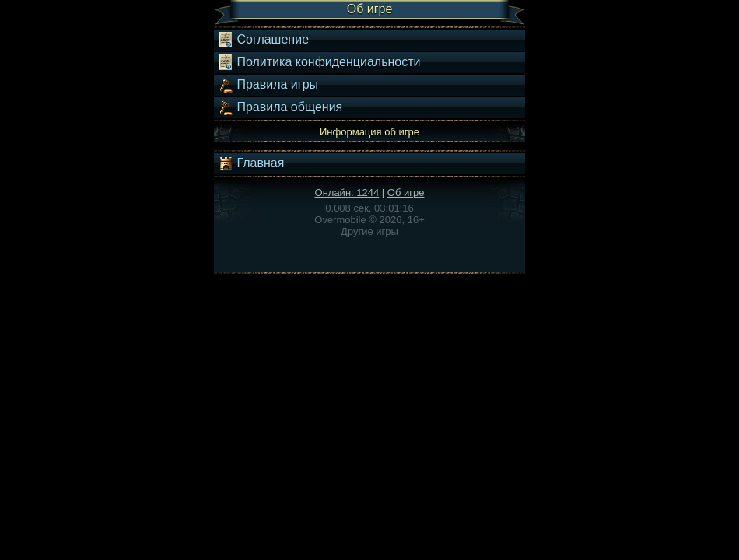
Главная (251, 163)
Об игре (406, 192)
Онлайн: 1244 (347, 192)
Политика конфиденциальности (319, 62)
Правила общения (280, 107)
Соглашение (263, 40)
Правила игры (268, 85)
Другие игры (369, 231)
